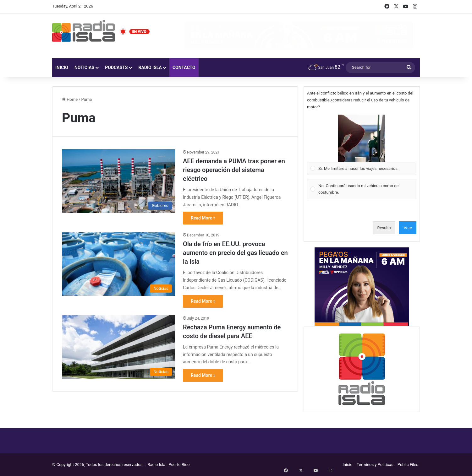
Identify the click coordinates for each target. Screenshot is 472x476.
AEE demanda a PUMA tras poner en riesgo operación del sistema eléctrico (234, 170)
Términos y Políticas (375, 465)
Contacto (184, 68)
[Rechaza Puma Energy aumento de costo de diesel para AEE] (118, 347)
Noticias (84, 68)
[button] (362, 138)
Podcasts (116, 68)
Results (384, 228)
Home (70, 99)
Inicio (62, 68)
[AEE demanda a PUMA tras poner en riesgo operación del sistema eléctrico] (118, 181)
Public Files (408, 465)
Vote (408, 228)
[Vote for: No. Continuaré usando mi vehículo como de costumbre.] (362, 189)
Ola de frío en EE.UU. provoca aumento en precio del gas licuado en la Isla (235, 253)
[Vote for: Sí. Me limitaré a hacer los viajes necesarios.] (362, 145)
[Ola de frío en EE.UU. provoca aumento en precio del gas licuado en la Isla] (118, 264)
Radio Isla (150, 68)
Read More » (203, 218)
